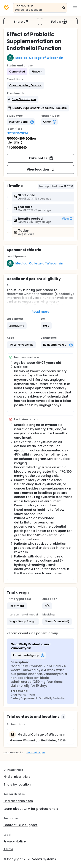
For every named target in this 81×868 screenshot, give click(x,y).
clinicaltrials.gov (35, 753)
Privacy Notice (15, 841)
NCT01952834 (17, 133)
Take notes (41, 158)
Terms (8, 849)
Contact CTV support (20, 825)
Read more (40, 312)
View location (41, 169)
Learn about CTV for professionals (31, 809)
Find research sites (18, 801)
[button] (25, 85)
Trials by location (17, 784)
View (67, 219)
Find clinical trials (17, 777)
